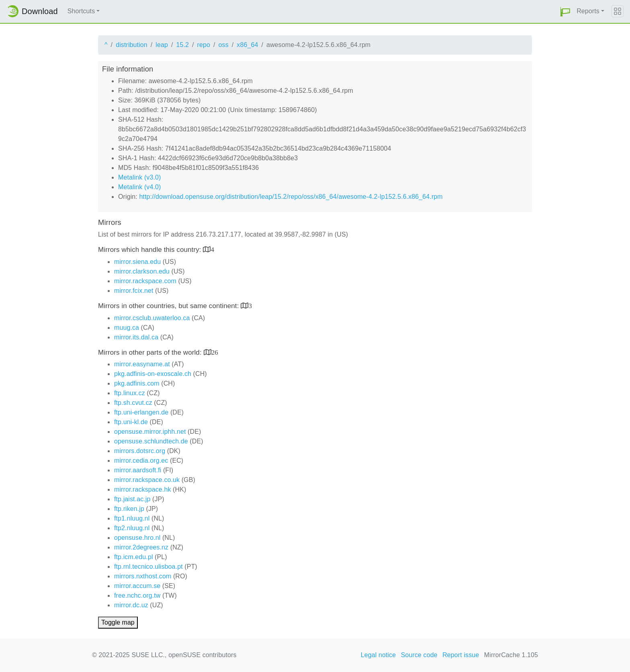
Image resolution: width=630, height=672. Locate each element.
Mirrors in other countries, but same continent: (169, 306)
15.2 (182, 45)
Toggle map (118, 622)
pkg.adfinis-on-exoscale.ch (153, 374)
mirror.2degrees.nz (141, 547)
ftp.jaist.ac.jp (132, 499)
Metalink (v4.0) (139, 187)
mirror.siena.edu (137, 262)
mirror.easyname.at (142, 364)
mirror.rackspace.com (145, 281)
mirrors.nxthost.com (143, 576)
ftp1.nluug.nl (132, 518)
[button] (565, 11)
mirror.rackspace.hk (143, 489)
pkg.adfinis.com (137, 383)
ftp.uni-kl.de (131, 422)
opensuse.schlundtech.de (151, 441)
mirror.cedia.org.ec (141, 461)
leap (162, 45)
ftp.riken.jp (129, 509)
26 (215, 352)
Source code (419, 655)
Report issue (461, 655)
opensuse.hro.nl (137, 538)
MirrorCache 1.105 (511, 655)
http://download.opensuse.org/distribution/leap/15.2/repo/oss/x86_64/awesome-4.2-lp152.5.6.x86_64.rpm (291, 197)
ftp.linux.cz (130, 393)
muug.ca (127, 328)
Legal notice (378, 655)
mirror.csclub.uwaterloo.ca (152, 318)
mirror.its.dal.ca (136, 337)
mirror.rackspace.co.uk (147, 480)
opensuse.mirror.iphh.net (150, 432)
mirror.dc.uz (131, 605)
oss (224, 45)
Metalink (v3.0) (139, 177)
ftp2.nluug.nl (132, 528)
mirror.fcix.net (134, 291)
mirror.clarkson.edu (142, 271)
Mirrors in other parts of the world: (151, 352)
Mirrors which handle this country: (150, 250)
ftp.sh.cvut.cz (133, 403)
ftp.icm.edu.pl (134, 557)
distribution (132, 45)
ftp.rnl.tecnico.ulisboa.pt (148, 567)
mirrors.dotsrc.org (140, 451)
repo (204, 45)
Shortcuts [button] (81, 11)
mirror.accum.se (137, 586)
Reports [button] (588, 11)
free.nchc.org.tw (137, 595)
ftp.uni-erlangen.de (141, 412)
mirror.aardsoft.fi (138, 470)
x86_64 (247, 45)
